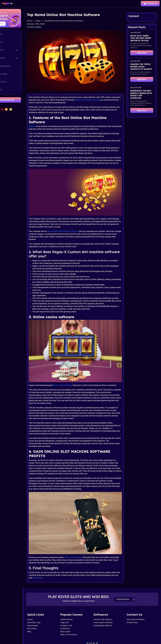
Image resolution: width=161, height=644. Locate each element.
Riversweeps (11, 74)
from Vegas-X (82, 223)
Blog (8, 90)
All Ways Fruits (73, 616)
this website (62, 568)
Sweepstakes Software (108, 616)
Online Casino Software (108, 613)
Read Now (143, 55)
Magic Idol (72, 613)
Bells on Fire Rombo (76, 625)
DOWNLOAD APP (16, 100)
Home (8, 34)
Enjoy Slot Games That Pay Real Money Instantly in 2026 (143, 39)
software (72, 223)
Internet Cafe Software (107, 610)
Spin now (10, 24)
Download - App (43, 613)
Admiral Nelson (74, 610)
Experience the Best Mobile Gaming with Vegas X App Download (143, 101)
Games (39, 610)
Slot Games (10, 82)
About (9, 42)
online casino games (82, 548)
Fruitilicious (72, 619)
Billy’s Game (72, 622)
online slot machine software (106, 95)
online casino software (72, 375)
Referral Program (12, 66)
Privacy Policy (135, 613)
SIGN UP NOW (131, 590)
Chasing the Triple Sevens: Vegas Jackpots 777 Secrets (143, 70)
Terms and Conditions (138, 610)
